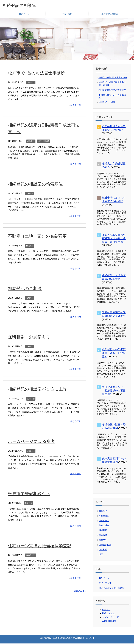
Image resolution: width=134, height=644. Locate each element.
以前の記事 (79, 592)
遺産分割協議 (43, 142)
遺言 (101, 555)
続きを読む (76, 106)
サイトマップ (105, 584)
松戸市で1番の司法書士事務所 (38, 73)
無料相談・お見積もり (30, 337)
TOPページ (24, 15)
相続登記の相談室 (22, 6)
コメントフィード (110, 618)
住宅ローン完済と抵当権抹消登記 (42, 546)
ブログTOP (67, 15)
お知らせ (31, 83)
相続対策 (103, 531)
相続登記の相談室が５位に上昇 (39, 389)
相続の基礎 (104, 526)
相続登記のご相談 (26, 289)
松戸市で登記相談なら (30, 494)
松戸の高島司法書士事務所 (111, 589)
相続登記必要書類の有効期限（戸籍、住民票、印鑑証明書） (114, 239)
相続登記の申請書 (110, 15)
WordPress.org (109, 621)
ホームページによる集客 (33, 442)
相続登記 (31, 142)
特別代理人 (104, 521)
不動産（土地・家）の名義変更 (39, 237)
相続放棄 (103, 536)
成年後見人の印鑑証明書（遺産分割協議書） (114, 353)
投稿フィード (108, 614)
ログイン (106, 610)
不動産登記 (31, 556)
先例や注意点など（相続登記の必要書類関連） (114, 391)
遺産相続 (103, 550)
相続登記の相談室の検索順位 (37, 184)
